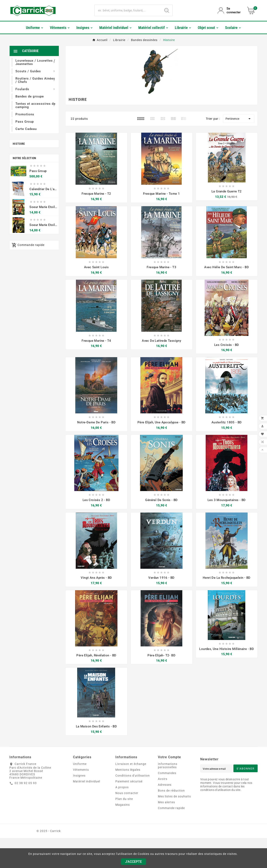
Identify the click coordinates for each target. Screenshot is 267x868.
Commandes (167, 773)
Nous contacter (127, 793)
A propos (122, 787)
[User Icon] (230, 10)
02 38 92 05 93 (26, 783)
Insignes (79, 776)
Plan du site (124, 799)
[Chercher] (128, 10)
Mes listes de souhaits (174, 796)
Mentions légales (128, 770)
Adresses (165, 785)
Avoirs (163, 779)
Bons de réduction (171, 791)
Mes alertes (166, 802)
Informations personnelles (168, 766)
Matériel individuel (87, 781)
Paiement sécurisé (129, 781)
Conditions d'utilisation (133, 776)
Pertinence (239, 119)
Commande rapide (171, 808)
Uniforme (80, 764)
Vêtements (81, 770)
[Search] (167, 10)
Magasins (123, 805)
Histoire (19, 144)
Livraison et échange (131, 764)
